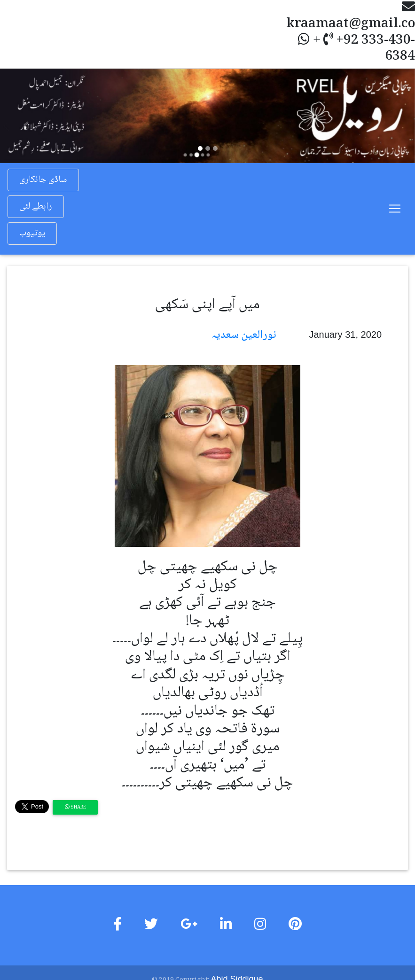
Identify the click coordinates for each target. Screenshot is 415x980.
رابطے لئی (36, 207)
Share (75, 807)
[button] (31, 116)
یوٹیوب (32, 233)
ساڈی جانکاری (43, 180)
